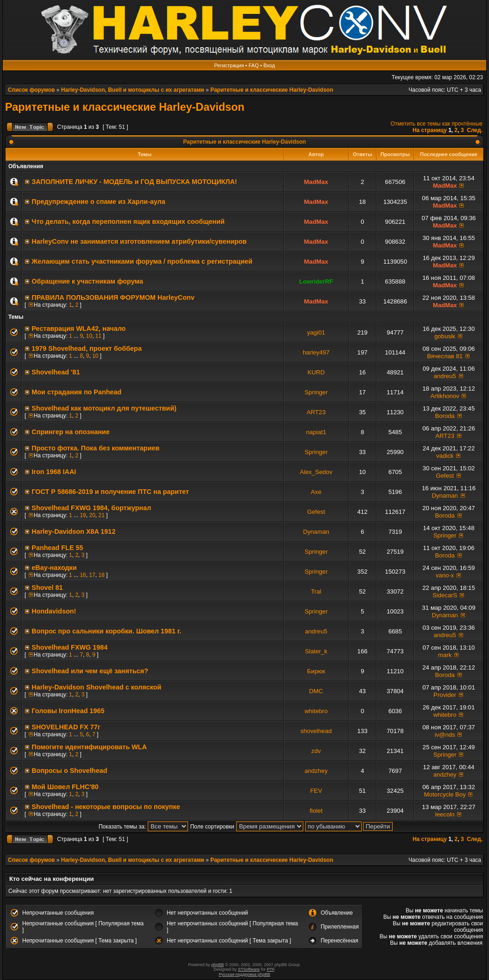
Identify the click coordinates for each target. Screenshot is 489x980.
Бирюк (316, 671)
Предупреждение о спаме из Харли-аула (98, 202)
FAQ (254, 65)
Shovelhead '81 (56, 372)
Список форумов (31, 90)
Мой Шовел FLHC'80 (65, 787)
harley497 (316, 352)
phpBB (217, 965)
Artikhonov (445, 396)
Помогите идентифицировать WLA (89, 747)
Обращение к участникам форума (87, 281)
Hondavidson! (54, 611)
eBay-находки (54, 568)
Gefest (445, 476)
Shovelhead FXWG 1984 (69, 647)
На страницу (430, 130)
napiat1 (316, 432)
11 (98, 336)
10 (89, 336)
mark (445, 655)
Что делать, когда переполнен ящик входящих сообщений (128, 221)
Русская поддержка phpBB (245, 974)
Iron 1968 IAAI (54, 472)
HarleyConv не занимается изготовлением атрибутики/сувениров (139, 241)
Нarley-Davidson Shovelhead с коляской (96, 687)
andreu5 (445, 376)
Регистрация (229, 65)
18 (101, 575)
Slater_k (316, 651)
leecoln (445, 814)
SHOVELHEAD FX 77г (66, 727)
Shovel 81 (47, 588)
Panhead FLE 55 (57, 548)
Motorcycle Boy (445, 794)
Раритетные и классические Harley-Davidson (272, 90)
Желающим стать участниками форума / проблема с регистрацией (142, 261)
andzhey (316, 771)
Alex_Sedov (316, 472)
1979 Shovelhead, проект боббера (87, 348)
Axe (316, 492)
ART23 (316, 412)
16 (83, 575)
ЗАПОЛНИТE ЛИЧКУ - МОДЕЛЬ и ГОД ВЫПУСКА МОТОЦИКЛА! (134, 182)
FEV (316, 791)
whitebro (316, 711)
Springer (316, 392)
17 (92, 575)
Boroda (445, 416)
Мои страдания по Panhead (76, 392)
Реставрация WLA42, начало (78, 329)
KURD (316, 372)
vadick (445, 456)
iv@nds (445, 735)
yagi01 (316, 332)
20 (92, 515)
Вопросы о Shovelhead (69, 771)
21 (101, 515)
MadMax (316, 182)
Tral (316, 591)
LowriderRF (316, 281)
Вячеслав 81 (445, 356)
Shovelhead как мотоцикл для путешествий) (104, 408)
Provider (445, 695)
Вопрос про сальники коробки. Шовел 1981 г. (106, 631)
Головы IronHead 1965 (68, 711)
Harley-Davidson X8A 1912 (73, 531)
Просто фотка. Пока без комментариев (95, 448)
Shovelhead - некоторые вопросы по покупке (106, 807)
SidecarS (445, 595)
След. (475, 130)
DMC (316, 691)
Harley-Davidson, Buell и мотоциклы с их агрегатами (133, 90)
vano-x (445, 575)
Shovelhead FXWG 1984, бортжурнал (91, 508)
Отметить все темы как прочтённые (437, 124)
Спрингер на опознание (70, 432)
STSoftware (249, 969)
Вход (269, 65)
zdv (316, 751)
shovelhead (316, 731)
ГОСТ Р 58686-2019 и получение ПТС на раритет (110, 492)
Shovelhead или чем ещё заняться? (90, 671)
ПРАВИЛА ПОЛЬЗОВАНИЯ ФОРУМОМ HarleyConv (113, 297)
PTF (270, 969)
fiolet (316, 811)
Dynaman (445, 496)
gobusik (445, 336)
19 (83, 515)
